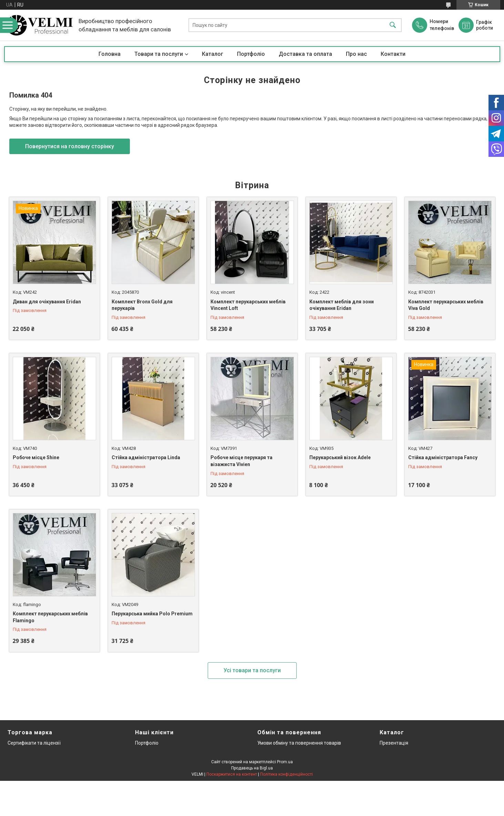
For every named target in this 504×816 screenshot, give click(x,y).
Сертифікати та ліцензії (34, 743)
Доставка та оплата (305, 54)
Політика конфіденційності (286, 774)
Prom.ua (285, 762)
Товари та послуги (159, 54)
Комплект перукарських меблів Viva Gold (446, 305)
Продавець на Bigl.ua (252, 768)
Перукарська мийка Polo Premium (152, 614)
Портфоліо (251, 54)
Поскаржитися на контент (232, 774)
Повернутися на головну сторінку (70, 146)
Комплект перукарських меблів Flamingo (50, 617)
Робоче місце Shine (36, 457)
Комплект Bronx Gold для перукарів (142, 305)
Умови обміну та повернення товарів (299, 743)
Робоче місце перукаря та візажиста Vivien (241, 461)
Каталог (213, 54)
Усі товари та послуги (252, 670)
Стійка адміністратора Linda (146, 457)
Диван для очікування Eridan (47, 302)
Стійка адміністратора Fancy (443, 457)
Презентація (394, 743)
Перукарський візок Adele (340, 457)
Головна (110, 54)
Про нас (356, 54)
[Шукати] (393, 25)
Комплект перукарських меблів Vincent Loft (248, 305)
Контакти (393, 54)
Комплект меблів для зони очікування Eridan (342, 305)
